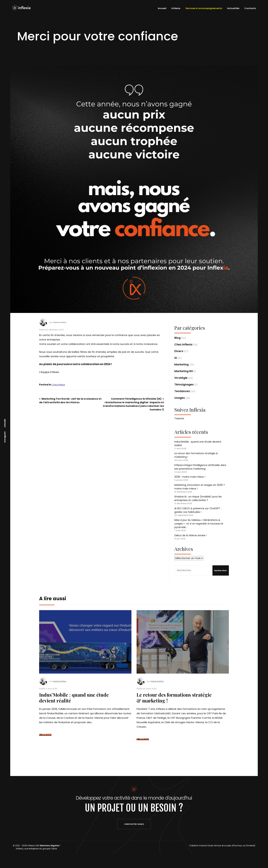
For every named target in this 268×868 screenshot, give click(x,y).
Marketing (181, 364)
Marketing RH (184, 371)
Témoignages (184, 384)
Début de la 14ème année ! (190, 535)
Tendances (182, 391)
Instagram (5, 437)
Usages (180, 398)
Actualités (232, 8)
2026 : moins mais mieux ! (190, 477)
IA (176, 358)
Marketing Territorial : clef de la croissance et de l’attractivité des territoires (70, 401)
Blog (177, 338)
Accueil (161, 8)
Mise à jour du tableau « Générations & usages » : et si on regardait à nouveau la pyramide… (199, 524)
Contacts (249, 8)
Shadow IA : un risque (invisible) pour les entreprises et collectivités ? (198, 498)
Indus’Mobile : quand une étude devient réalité (74, 698)
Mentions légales (49, 846)
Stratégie (181, 378)
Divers (179, 351)
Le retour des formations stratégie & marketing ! (174, 698)
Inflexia (175, 8)
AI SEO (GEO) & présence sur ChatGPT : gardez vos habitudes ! (198, 510)
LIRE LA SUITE (45, 735)
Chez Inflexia (58, 385)
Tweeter (179, 418)
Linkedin (5, 423)
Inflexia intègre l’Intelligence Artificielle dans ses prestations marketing (200, 467)
